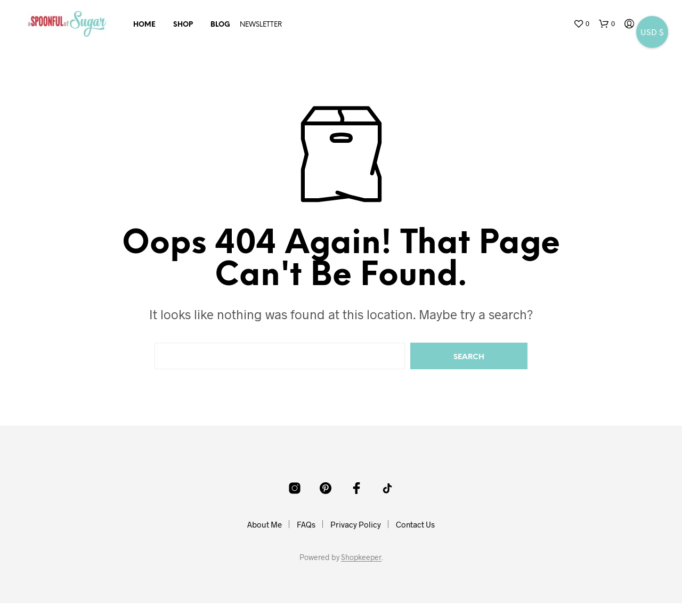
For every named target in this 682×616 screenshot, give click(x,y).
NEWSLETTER (261, 25)
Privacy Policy (356, 524)
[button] (581, 24)
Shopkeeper (361, 557)
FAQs (306, 524)
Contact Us (415, 524)
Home (144, 25)
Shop (183, 25)
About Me (265, 524)
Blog (220, 25)
